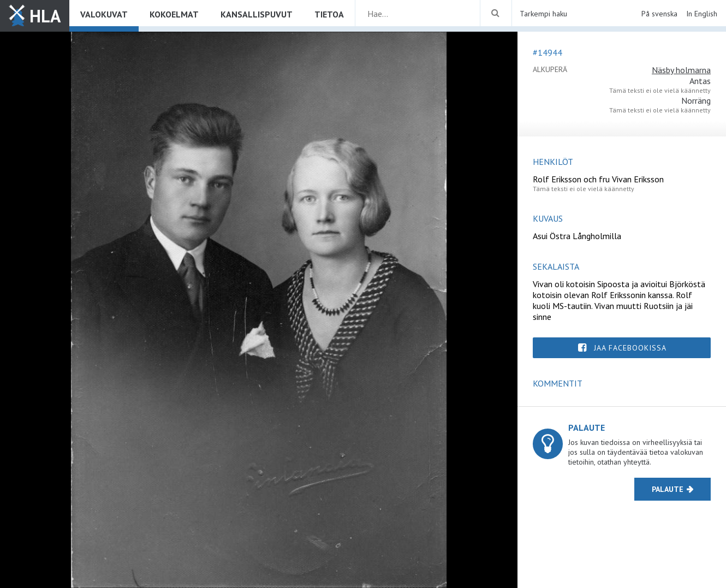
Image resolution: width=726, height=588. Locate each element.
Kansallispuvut (257, 14)
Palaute (668, 489)
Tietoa (329, 14)
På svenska (659, 14)
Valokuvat (104, 14)
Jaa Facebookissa (630, 348)
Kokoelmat (174, 14)
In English (702, 14)
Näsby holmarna (681, 70)
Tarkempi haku (543, 14)
